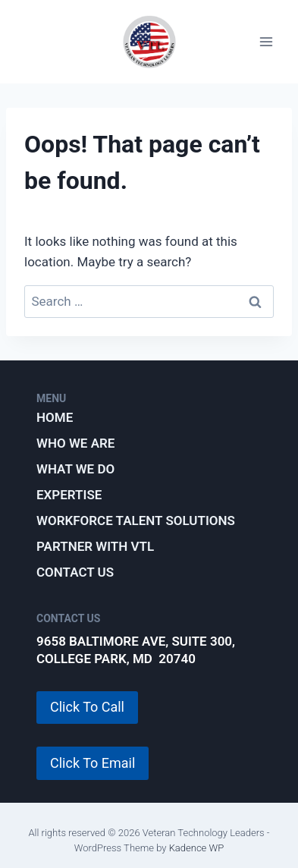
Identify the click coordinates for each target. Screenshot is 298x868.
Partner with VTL (95, 546)
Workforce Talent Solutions (136, 520)
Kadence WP (197, 848)
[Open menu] (266, 42)
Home (55, 417)
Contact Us (75, 572)
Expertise (69, 495)
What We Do (75, 469)
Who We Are (75, 443)
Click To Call (87, 707)
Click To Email (93, 763)
